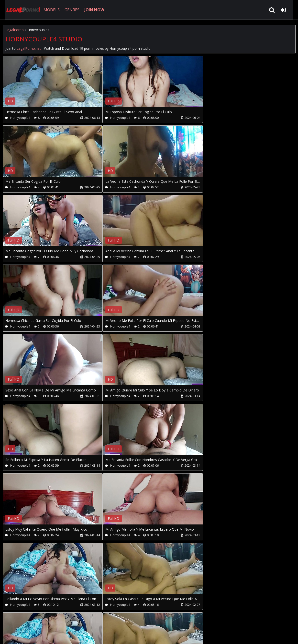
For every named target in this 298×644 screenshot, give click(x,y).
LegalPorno (15, 30)
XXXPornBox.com (141, 621)
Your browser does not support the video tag (54, 85)
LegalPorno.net (20, 10)
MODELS (47, 10)
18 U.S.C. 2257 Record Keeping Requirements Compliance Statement (158, 635)
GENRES (68, 10)
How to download (83, 621)
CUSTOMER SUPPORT (42, 621)
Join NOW (11, 621)
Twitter (113, 621)
